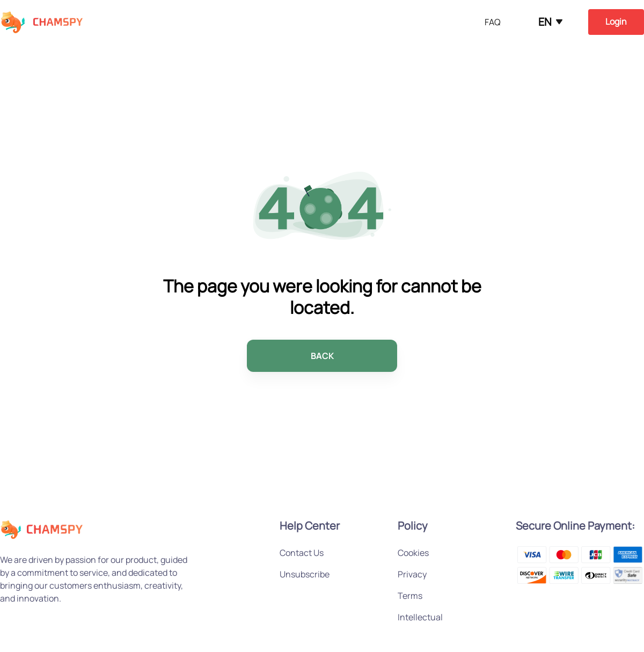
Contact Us (302, 553)
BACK (322, 356)
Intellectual (420, 617)
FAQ (493, 22)
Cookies (413, 553)
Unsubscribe (305, 574)
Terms (410, 596)
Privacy (412, 574)
